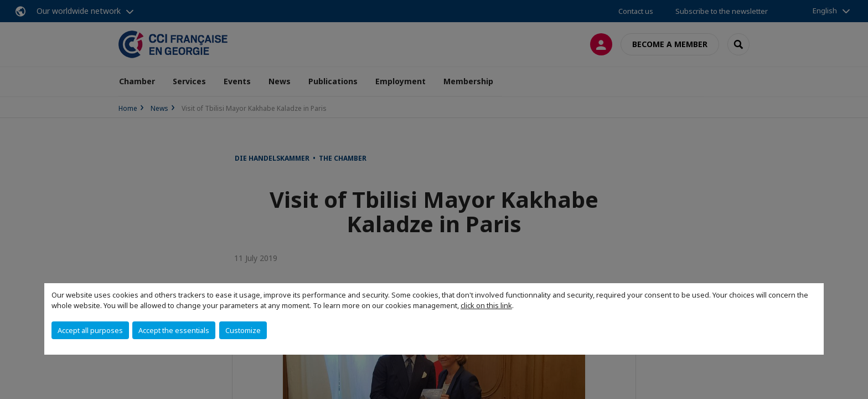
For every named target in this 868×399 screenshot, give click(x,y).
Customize (243, 330)
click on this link (486, 305)
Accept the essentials (174, 330)
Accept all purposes (90, 330)
